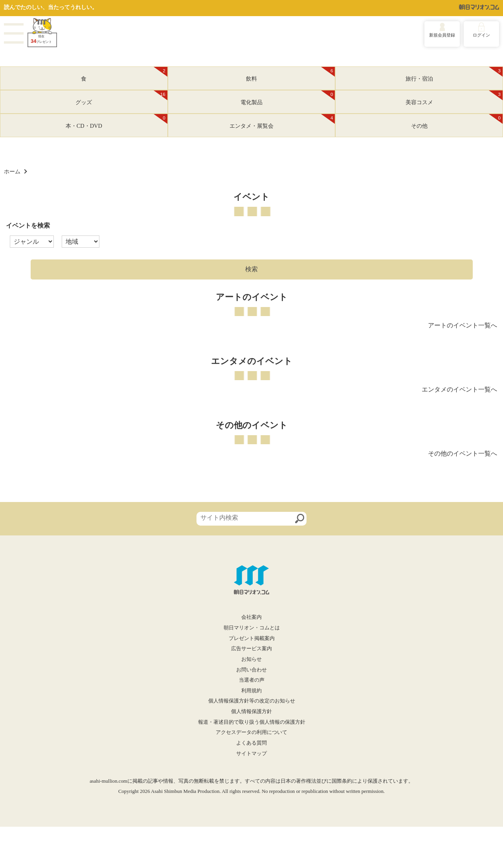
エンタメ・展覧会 (282, 121)
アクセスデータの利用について (251, 732)
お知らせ (251, 659)
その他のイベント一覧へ (463, 453)
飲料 (290, 74)
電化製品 (288, 98)
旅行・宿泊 (454, 74)
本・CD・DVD (117, 121)
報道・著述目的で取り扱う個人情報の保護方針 (252, 722)
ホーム (12, 171)
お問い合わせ (251, 670)
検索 (251, 269)
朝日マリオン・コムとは (252, 628)
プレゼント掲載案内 (252, 638)
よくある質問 (251, 743)
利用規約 (251, 691)
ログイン (481, 35)
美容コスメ (454, 98)
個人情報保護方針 (251, 712)
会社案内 (251, 617)
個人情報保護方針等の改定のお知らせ (252, 701)
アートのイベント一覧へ (463, 325)
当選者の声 (252, 680)
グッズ (121, 98)
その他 (457, 121)
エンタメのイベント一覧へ (459, 389)
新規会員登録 (442, 35)
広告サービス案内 (251, 649)
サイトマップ (251, 754)
